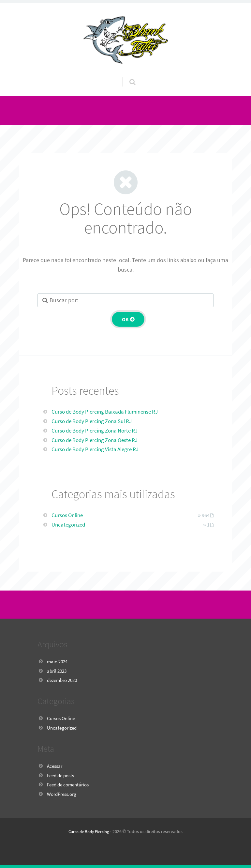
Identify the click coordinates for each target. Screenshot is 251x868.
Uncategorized (69, 524)
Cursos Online (69, 515)
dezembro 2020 (64, 680)
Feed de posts (62, 775)
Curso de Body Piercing (89, 831)
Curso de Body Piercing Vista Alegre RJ (99, 449)
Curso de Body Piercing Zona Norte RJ (98, 430)
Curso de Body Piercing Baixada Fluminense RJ (109, 411)
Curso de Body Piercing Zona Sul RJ (95, 421)
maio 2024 (58, 661)
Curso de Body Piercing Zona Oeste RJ (98, 440)
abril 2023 (58, 671)
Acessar (55, 766)
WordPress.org (63, 794)
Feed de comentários (70, 784)
